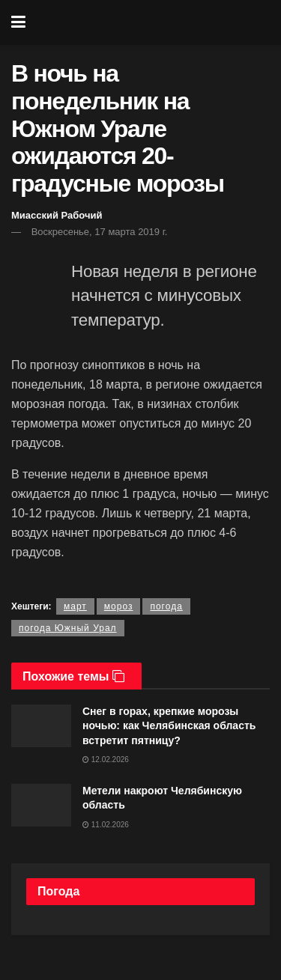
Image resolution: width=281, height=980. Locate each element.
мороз (119, 606)
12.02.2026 (106, 760)
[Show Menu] (18, 22)
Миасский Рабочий (57, 215)
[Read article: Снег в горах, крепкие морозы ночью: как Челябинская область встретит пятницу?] (41, 726)
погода (166, 606)
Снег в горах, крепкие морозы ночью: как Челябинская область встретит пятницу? (169, 726)
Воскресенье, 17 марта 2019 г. (100, 232)
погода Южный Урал (68, 628)
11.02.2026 (106, 825)
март (75, 606)
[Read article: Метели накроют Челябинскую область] (41, 805)
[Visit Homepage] (151, 22)
